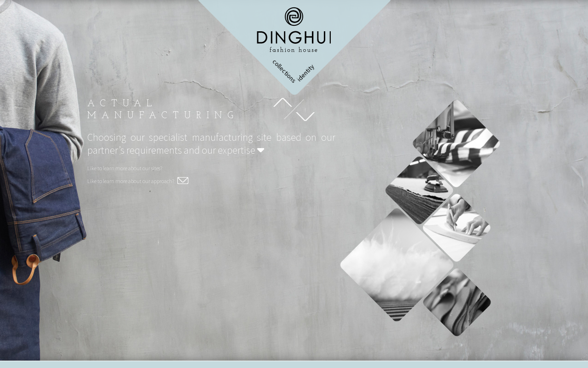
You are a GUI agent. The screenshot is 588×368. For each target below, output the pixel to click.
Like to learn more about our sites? (125, 168)
